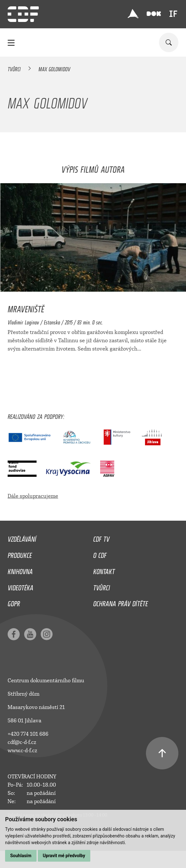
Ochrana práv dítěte (121, 602)
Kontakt (104, 570)
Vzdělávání (22, 538)
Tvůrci (14, 68)
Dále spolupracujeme (33, 496)
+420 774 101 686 (28, 734)
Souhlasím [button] (21, 856)
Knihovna (20, 570)
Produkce (20, 554)
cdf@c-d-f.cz (22, 742)
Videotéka (21, 586)
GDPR (14, 602)
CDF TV (101, 538)
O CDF (100, 554)
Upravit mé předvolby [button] (64, 856)
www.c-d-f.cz (22, 750)
